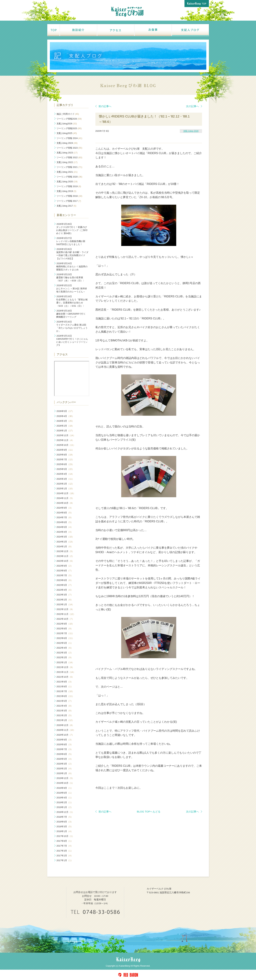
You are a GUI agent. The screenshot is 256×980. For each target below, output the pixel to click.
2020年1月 (65, 773)
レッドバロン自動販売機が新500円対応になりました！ (71, 241)
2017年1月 (65, 860)
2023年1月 (65, 604)
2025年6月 (65, 464)
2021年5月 (65, 701)
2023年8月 (65, 571)
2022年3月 (65, 653)
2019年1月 (65, 807)
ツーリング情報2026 (69, 119)
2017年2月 (65, 856)
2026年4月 (65, 416)
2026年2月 (65, 426)
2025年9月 (65, 450)
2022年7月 (65, 633)
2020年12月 (65, 725)
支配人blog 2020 (191, 131)
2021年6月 (65, 696)
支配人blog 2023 (67, 153)
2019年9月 (65, 788)
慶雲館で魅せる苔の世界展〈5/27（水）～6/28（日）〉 (71, 278)
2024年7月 (65, 517)
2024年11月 (65, 498)
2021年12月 (65, 667)
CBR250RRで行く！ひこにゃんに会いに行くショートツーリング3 (72, 340)
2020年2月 (65, 769)
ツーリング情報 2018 (69, 196)
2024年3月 (65, 537)
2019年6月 (65, 793)
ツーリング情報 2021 (69, 167)
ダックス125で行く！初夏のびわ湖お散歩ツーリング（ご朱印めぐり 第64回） (72, 229)
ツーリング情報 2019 (69, 186)
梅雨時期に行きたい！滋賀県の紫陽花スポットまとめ (72, 266)
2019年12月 (65, 778)
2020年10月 (65, 735)
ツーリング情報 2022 (69, 157)
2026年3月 (65, 421)
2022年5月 (65, 643)
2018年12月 (65, 812)
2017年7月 (65, 846)
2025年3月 (65, 479)
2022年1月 (65, 662)
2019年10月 (65, 783)
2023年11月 (65, 556)
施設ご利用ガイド (68, 114)
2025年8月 (65, 455)
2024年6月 (65, 522)
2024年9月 (65, 508)
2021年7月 (65, 691)
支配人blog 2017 (66, 206)
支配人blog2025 (67, 133)
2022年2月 (65, 657)
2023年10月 (65, 561)
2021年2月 (65, 715)
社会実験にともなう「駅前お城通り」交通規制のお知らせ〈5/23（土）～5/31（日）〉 (72, 301)
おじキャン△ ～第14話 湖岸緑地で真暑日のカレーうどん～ (72, 289)
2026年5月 (65, 411)
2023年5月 (65, 585)
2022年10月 (65, 619)
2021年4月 (65, 706)
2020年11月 (66, 730)
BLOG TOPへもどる (149, 812)
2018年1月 (65, 831)
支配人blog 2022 (67, 162)
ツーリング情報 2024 (69, 138)
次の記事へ (194, 106)
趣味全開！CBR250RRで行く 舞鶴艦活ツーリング (71, 314)
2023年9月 (65, 566)
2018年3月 (65, 826)
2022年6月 (65, 638)
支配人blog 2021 (67, 172)
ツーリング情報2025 (69, 128)
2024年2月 (65, 542)
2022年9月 (65, 624)
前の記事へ (103, 106)
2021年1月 (65, 720)
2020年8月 (65, 744)
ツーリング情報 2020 (69, 177)
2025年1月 (65, 489)
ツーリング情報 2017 (69, 201)
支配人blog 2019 (66, 191)
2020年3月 (65, 764)
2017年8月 (65, 841)
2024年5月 (65, 527)
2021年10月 (65, 677)
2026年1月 (65, 431)
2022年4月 (65, 648)
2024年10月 (65, 503)
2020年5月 (65, 759)
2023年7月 (65, 575)
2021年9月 (65, 682)
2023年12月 (65, 551)
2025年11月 (65, 440)
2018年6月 (65, 822)
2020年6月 (65, 754)
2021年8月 (65, 686)
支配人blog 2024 (67, 143)
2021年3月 (65, 711)
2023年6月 (65, 580)
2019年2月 (65, 802)
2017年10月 (65, 836)
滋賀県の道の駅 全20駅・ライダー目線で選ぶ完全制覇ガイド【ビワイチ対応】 (72, 254)
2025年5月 (65, 469)
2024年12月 (66, 493)
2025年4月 (65, 474)
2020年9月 (65, 740)
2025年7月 (65, 459)
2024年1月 (65, 546)
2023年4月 (65, 590)
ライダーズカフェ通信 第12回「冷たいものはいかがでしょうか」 (72, 326)
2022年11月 (66, 614)
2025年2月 (65, 484)
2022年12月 (65, 609)
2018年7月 (65, 817)
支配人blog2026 (67, 124)
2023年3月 (65, 595)
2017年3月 (65, 851)
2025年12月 (66, 435)
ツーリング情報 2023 (69, 148)
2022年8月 (65, 629)
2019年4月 (65, 798)
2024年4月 (65, 532)
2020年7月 (65, 749)
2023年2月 (65, 600)
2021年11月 (66, 672)
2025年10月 (66, 445)
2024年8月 (65, 513)
